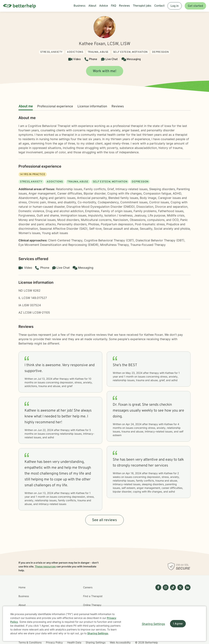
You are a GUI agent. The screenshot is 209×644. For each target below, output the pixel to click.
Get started (195, 6)
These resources (45, 566)
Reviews (118, 107)
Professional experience (55, 107)
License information (92, 107)
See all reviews (104, 520)
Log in (175, 6)
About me (26, 107)
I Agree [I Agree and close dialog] (178, 624)
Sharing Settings (98, 633)
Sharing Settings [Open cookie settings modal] (153, 624)
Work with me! (105, 71)
